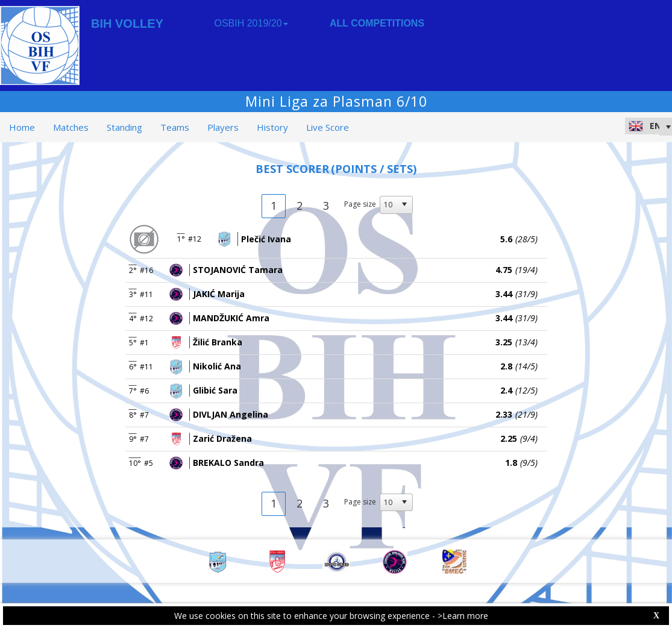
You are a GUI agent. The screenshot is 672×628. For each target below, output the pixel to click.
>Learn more (463, 616)
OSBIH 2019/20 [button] (251, 23)
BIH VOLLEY (127, 24)
